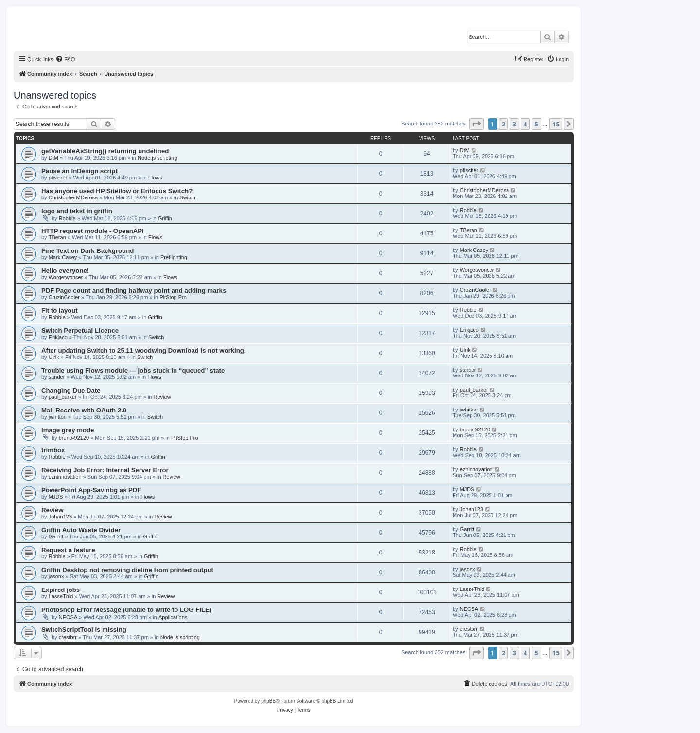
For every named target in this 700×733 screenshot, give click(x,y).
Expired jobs (61, 590)
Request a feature (68, 550)
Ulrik (54, 357)
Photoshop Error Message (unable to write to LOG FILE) (126, 610)
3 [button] (515, 124)
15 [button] (556, 124)
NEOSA (68, 617)
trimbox (53, 450)
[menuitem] (65, 59)
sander (57, 377)
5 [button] (536, 124)
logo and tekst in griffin (77, 211)
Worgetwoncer (66, 277)
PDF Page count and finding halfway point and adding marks (134, 291)
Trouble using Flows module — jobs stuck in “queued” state (133, 370)
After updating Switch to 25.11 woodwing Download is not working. (144, 350)
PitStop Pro (173, 297)
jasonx (56, 576)
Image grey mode (68, 430)
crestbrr (68, 637)
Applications (173, 617)
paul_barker (63, 397)
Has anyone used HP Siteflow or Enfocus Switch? (117, 191)
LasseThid (61, 596)
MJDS (56, 497)
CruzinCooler (64, 297)
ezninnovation (65, 477)
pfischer (58, 178)
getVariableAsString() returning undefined (105, 151)
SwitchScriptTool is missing (84, 630)
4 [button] (525, 124)
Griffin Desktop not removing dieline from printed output (127, 570)
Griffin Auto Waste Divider (81, 530)
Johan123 (60, 517)
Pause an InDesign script (79, 171)
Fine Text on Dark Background (87, 251)
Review (162, 397)
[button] (476, 124)
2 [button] (503, 124)
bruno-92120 (74, 438)
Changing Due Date (71, 390)
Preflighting (174, 257)
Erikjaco (58, 337)
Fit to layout (60, 311)
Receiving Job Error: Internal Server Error (105, 470)
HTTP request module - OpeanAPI (93, 231)
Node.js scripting (157, 158)
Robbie (67, 218)
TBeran (57, 237)
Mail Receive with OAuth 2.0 (84, 410)
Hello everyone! (65, 271)
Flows (155, 178)
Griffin (165, 218)
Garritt (56, 536)
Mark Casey (63, 257)
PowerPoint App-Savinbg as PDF (91, 490)
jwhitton (58, 417)
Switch (187, 197)
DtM (53, 158)
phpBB (268, 701)
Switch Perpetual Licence (80, 331)
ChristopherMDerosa (73, 197)
